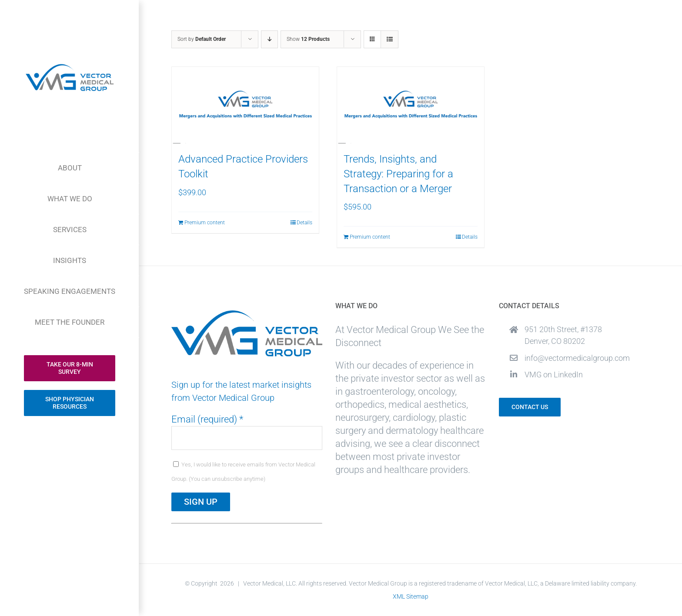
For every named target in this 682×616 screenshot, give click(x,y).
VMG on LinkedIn (554, 375)
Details (304, 223)
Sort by (202, 39)
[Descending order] (269, 39)
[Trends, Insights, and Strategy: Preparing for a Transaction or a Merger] (411, 105)
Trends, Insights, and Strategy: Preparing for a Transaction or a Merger (398, 174)
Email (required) (207, 419)
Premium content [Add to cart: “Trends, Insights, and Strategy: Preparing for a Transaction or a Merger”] (370, 237)
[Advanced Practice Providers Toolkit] (245, 105)
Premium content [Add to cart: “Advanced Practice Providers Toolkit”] (205, 223)
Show (308, 39)
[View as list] (389, 39)
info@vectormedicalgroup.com (577, 358)
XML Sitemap (411, 596)
